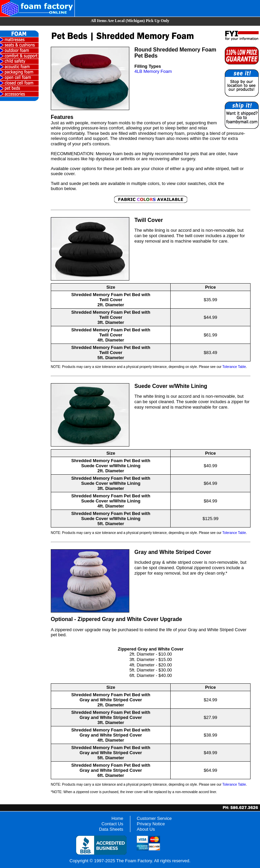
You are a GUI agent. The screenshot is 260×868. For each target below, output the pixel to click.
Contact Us (112, 824)
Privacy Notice (151, 824)
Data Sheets (111, 829)
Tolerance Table (234, 367)
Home (117, 818)
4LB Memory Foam (153, 71)
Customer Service (154, 818)
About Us (146, 829)
